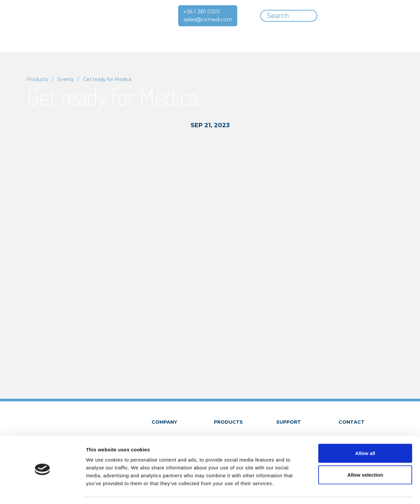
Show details (344, 491)
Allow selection (365, 456)
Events (65, 79)
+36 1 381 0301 (202, 12)
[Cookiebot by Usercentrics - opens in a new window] (42, 491)
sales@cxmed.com (208, 20)
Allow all (365, 434)
